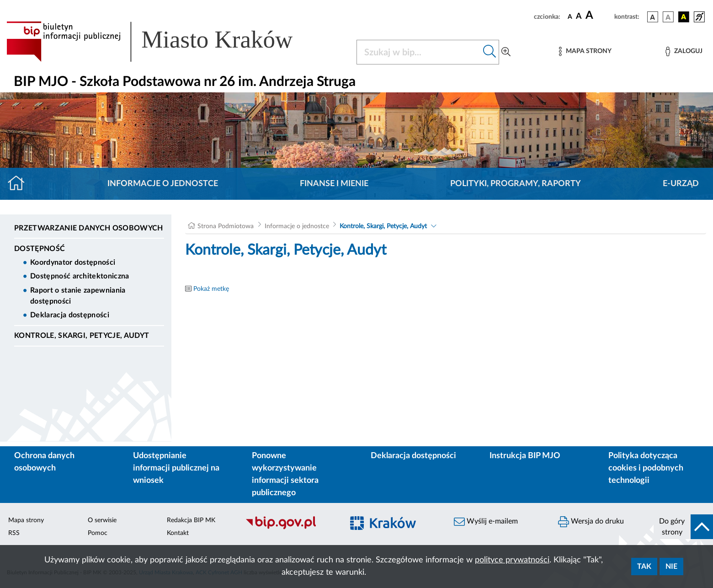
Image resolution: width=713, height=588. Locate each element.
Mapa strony (26, 520)
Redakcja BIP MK (191, 520)
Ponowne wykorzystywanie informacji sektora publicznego (285, 474)
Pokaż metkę (211, 289)
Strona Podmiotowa (226, 226)
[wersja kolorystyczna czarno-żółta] (684, 17)
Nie (671, 567)
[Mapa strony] (585, 51)
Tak (644, 567)
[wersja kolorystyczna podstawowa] (653, 17)
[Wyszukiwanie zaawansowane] (506, 52)
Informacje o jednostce (163, 184)
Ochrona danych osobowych (44, 462)
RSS (14, 533)
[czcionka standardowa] (570, 16)
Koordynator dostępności (73, 262)
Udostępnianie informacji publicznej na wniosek (176, 468)
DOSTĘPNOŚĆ (40, 249)
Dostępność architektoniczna (80, 276)
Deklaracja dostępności (70, 315)
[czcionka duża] (599, 16)
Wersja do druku (591, 522)
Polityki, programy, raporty (516, 184)
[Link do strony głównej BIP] (163, 42)
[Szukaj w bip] (490, 52)
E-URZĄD (681, 184)
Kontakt (178, 533)
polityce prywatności (512, 560)
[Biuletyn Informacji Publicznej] (290, 528)
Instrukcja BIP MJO (525, 456)
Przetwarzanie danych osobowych (89, 228)
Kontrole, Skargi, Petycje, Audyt (82, 336)
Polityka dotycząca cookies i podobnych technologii (646, 468)
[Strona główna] (20, 184)
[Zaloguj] (684, 51)
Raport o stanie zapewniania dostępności (78, 296)
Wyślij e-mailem (486, 522)
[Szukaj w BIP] (419, 52)
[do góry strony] (683, 527)
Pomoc (98, 533)
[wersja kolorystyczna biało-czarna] (668, 17)
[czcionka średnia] (579, 17)
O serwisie (102, 520)
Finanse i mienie (334, 184)
